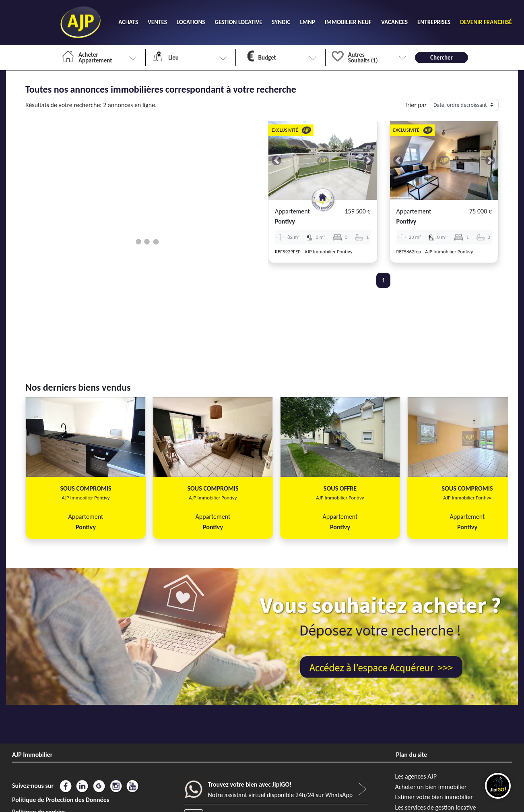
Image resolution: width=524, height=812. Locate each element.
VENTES (157, 22)
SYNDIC (281, 22)
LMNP (307, 22)
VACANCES (394, 22)
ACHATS (128, 22)
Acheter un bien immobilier (431, 787)
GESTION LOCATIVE (238, 22)
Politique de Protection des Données (61, 800)
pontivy (285, 221)
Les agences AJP (416, 776)
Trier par (416, 105)
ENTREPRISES (434, 22)
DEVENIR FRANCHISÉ (486, 22)
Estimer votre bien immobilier (434, 797)
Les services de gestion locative (436, 807)
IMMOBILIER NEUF (348, 22)
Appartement (292, 211)
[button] (276, 161)
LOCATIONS (191, 22)
